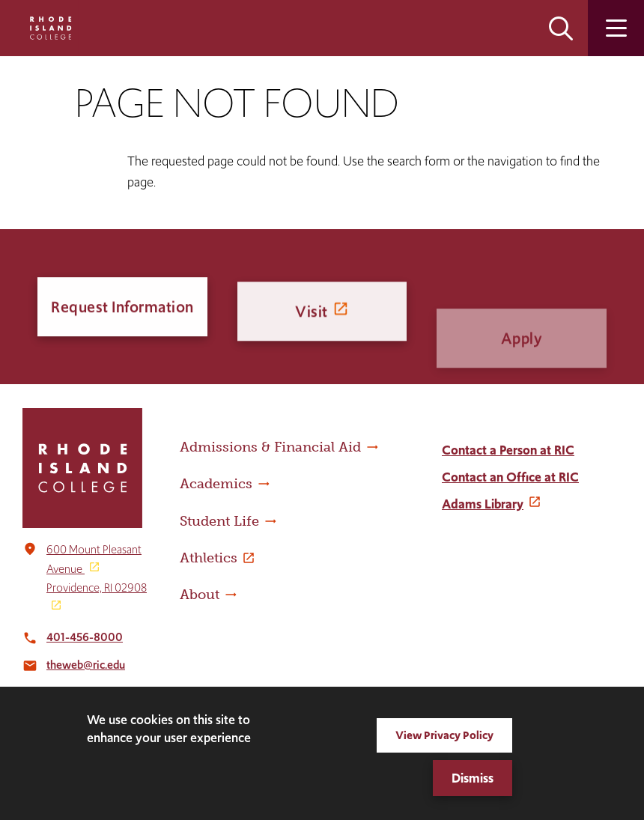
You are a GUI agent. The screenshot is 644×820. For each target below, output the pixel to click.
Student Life (219, 521)
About (200, 595)
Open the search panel (561, 28)
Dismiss (473, 778)
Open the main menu (616, 28)
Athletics (209, 558)
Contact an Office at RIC (510, 477)
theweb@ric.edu (86, 665)
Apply (522, 364)
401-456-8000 (85, 637)
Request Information (122, 309)
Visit (312, 322)
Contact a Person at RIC (508, 450)
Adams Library (483, 504)
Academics (216, 484)
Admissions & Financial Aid (270, 447)
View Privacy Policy (444, 735)
